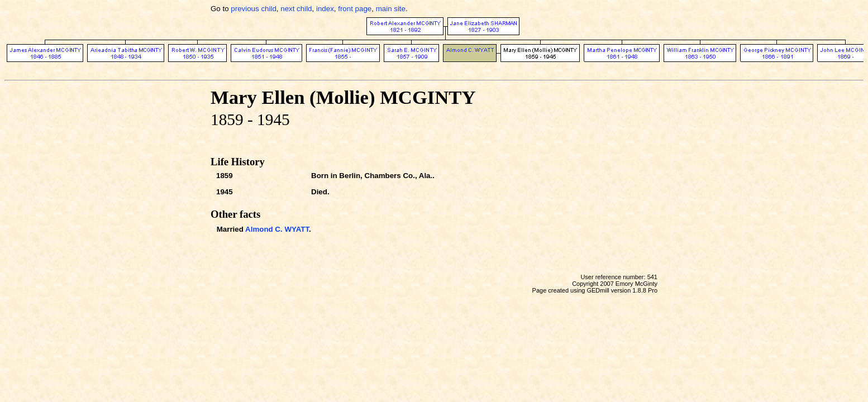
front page (355, 9)
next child (296, 9)
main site (391, 9)
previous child (254, 9)
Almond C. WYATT (277, 229)
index (325, 9)
